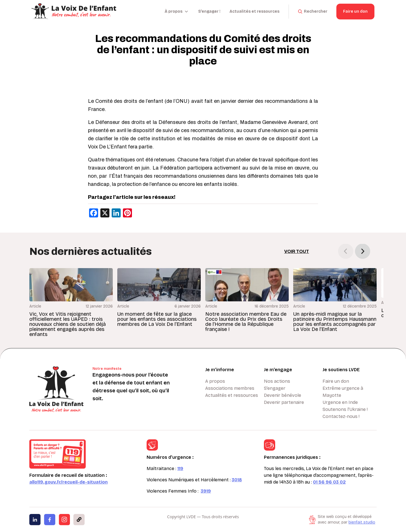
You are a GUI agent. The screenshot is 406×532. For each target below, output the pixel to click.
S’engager (275, 388)
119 (180, 468)
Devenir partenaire (284, 402)
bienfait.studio (362, 522)
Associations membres (230, 388)
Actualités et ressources (254, 11)
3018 (237, 480)
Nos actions (277, 381)
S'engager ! (209, 11)
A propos (215, 381)
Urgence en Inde (340, 402)
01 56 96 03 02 (329, 482)
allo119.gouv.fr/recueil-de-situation (69, 482)
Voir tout (297, 251)
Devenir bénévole (283, 395)
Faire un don (355, 11)
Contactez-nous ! (341, 416)
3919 (206, 491)
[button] (363, 251)
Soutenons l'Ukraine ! (345, 409)
